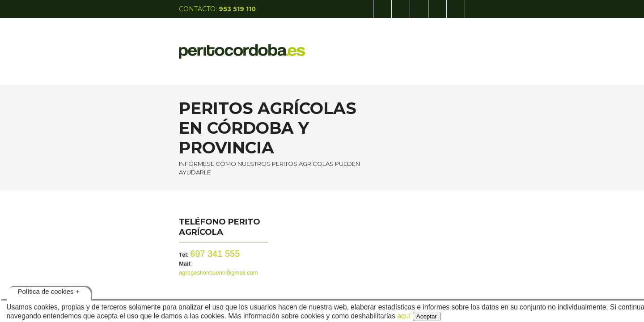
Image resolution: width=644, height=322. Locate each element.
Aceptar (427, 316)
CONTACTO (473, 45)
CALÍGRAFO (298, 45)
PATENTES (388, 45)
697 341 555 (148, 215)
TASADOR (430, 45)
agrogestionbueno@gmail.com (166, 225)
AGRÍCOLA (344, 45)
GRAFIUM (516, 45)
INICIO (259, 45)
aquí (404, 316)
